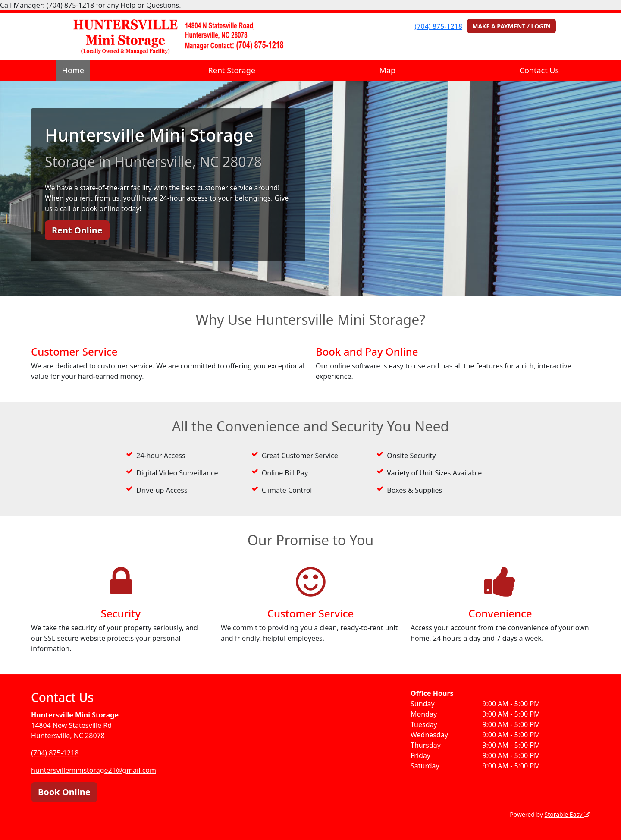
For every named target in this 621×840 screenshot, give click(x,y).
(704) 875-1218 (439, 26)
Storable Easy (567, 814)
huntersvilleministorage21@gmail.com (94, 770)
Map (387, 70)
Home (73, 70)
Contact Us (539, 70)
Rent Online (77, 230)
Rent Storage (232, 70)
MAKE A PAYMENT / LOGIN (511, 26)
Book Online (64, 792)
